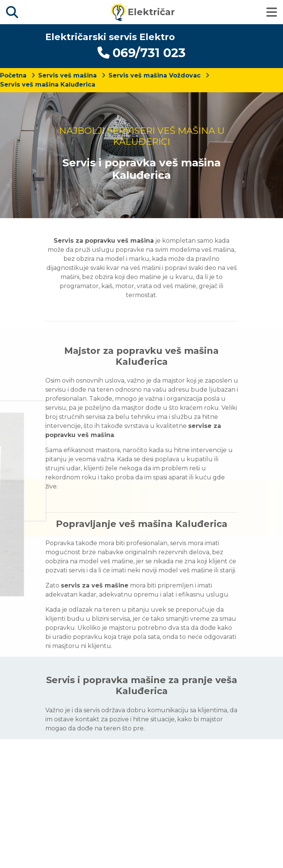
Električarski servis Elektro (110, 37)
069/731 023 (141, 53)
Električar (142, 12)
